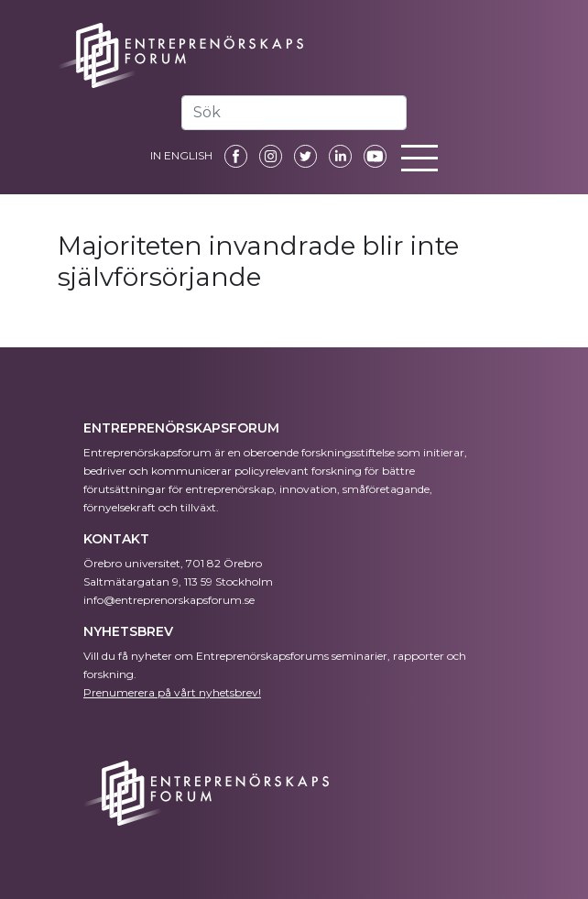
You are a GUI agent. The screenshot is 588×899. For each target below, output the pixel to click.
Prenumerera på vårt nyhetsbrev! (172, 692)
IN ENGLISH (181, 155)
